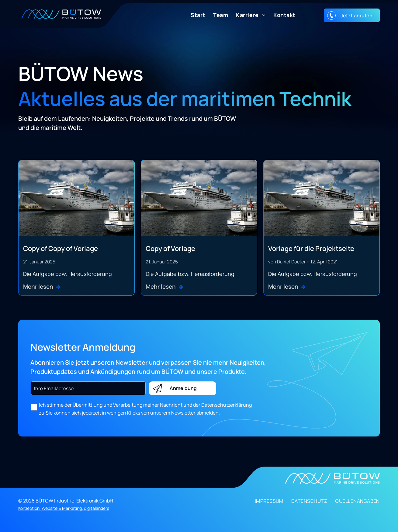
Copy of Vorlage (170, 249)
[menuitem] (194, 15)
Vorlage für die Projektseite (311, 249)
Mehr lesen (38, 287)
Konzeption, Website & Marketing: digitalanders (64, 508)
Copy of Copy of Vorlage (61, 249)
